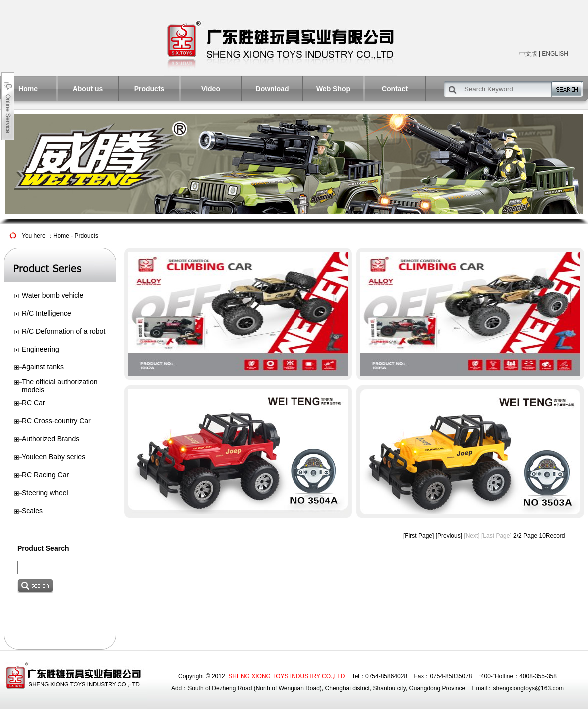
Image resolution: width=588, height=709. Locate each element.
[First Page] (419, 536)
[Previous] (449, 536)
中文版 (528, 54)
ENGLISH (555, 54)
